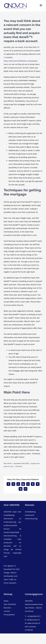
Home (6, 601)
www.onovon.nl (34, 623)
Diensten (7, 608)
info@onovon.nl (33, 620)
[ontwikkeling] (34, 512)
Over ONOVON (10, 604)
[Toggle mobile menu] (41, 5)
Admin (10, 463)
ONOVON (8, 512)
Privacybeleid (9, 615)
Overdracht (30, 515)
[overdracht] (34, 517)
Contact (7, 611)
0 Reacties (19, 466)
